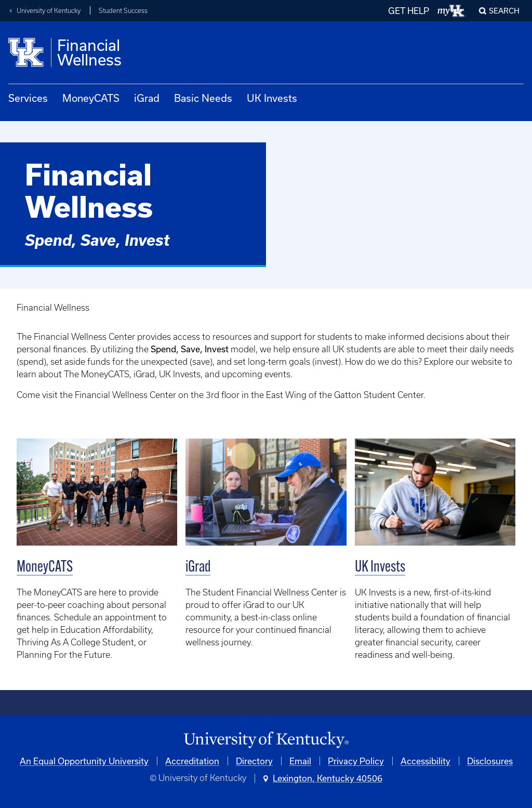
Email (300, 761)
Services (28, 98)
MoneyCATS (91, 98)
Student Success (123, 11)
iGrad (147, 98)
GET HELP (409, 11)
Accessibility (425, 761)
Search (504, 11)
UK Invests (272, 98)
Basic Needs (203, 98)
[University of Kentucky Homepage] (266, 740)
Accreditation (192, 761)
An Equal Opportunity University (84, 761)
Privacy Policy (356, 761)
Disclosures (490, 761)
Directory (254, 761)
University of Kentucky (49, 11)
